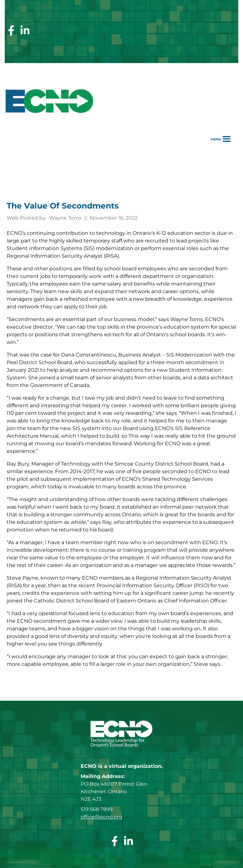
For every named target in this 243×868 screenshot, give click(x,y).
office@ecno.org (101, 817)
